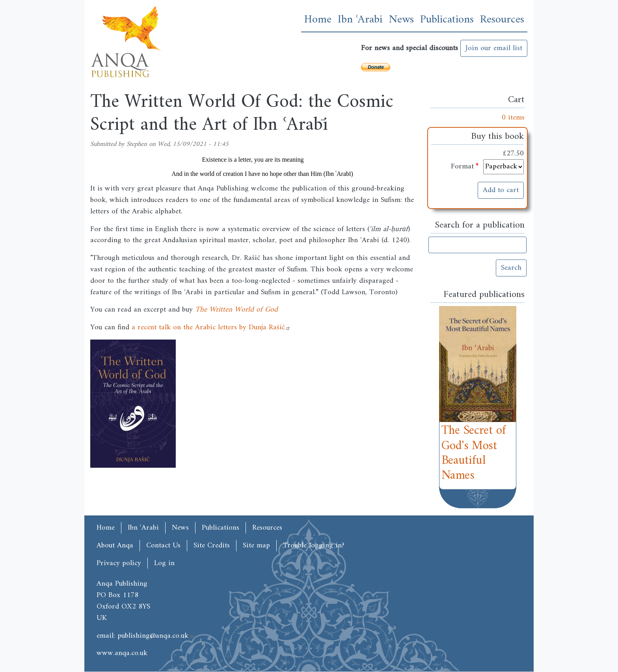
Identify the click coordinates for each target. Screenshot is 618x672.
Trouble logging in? (314, 546)
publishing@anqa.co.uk (156, 636)
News (401, 20)
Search (511, 268)
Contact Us (163, 546)
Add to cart (501, 190)
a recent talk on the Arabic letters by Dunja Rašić (211, 327)
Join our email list (494, 48)
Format (462, 167)
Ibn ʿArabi (360, 20)
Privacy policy (119, 563)
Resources (502, 20)
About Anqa (115, 546)
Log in (164, 563)
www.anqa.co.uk (122, 653)
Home (318, 20)
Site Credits (212, 546)
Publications (447, 20)
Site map (256, 546)
